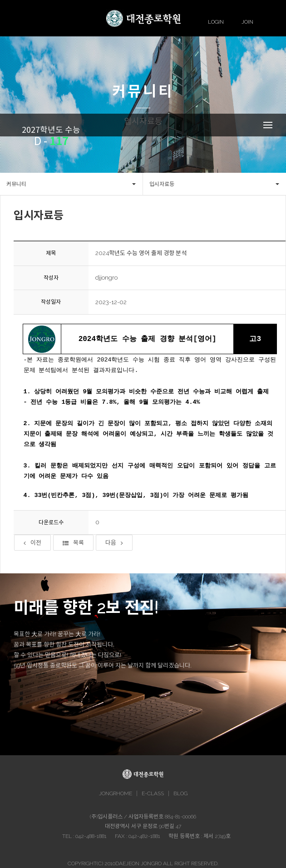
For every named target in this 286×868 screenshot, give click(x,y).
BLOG (180, 793)
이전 (32, 543)
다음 (114, 543)
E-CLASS (153, 793)
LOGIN (216, 22)
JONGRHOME (116, 793)
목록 (73, 543)
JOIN (247, 22)
